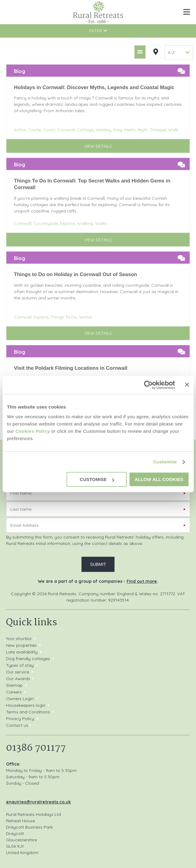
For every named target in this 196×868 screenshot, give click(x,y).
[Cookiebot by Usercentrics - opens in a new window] (149, 385)
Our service (18, 672)
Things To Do (64, 317)
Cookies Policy (33, 431)
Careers (14, 692)
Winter (86, 317)
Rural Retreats (98, 12)
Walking (85, 223)
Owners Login (20, 699)
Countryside (46, 223)
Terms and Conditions (28, 712)
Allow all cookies (159, 479)
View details (98, 146)
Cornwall (66, 130)
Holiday (103, 130)
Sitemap (14, 685)
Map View (156, 52)
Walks (101, 223)
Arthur (20, 130)
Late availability (22, 652)
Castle (35, 130)
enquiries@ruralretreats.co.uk (38, 802)
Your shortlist (19, 639)
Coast (49, 130)
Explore (67, 223)
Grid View (140, 52)
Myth (143, 130)
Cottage (85, 130)
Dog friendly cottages (28, 659)
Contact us (17, 725)
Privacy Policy (20, 719)
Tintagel (158, 130)
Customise (165, 462)
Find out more (142, 581)
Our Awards (18, 679)
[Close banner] (187, 385)
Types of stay (20, 665)
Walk (173, 130)
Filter (98, 31)
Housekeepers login (26, 705)
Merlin (130, 130)
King (118, 130)
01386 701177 (11, 12)
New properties (22, 645)
